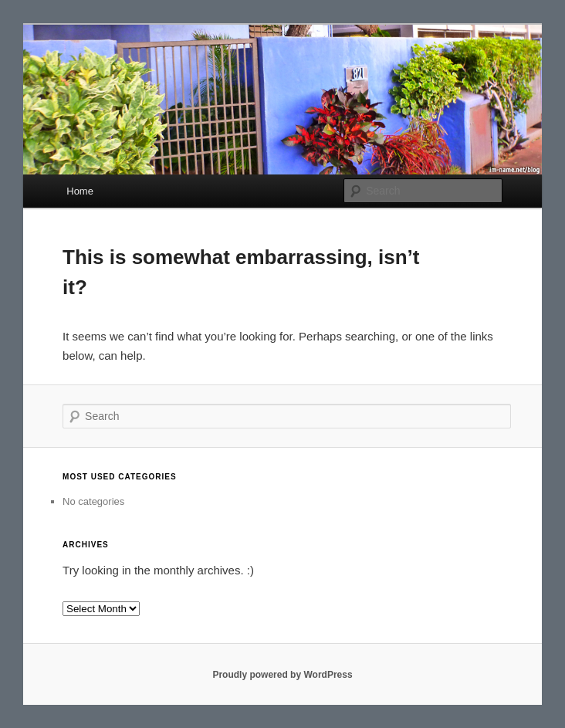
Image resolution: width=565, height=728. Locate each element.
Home (80, 191)
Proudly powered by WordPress (282, 675)
